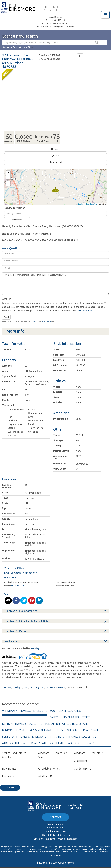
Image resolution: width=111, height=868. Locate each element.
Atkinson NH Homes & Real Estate (24, 738)
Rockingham (37, 682)
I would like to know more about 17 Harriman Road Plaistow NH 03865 (55, 278)
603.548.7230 (59, 20)
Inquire (55, 149)
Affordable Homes (49, 763)
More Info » (10, 572)
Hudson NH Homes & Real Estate (77, 725)
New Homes (9, 763)
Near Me (27, 47)
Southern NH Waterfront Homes (72, 738)
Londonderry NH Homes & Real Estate (28, 725)
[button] (97, 43)
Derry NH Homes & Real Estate (22, 718)
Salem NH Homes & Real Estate (70, 712)
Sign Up (59, 17)
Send (6, 312)
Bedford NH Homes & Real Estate (24, 731)
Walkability (11, 636)
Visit (55, 154)
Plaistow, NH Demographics (21, 606)
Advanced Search (11, 47)
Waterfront (81, 756)
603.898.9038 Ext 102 (59, 23)
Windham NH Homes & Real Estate (25, 705)
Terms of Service (46, 316)
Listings (17, 682)
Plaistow (51, 682)
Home (7, 682)
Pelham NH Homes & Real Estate (66, 718)
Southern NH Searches (65, 705)
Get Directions (17, 215)
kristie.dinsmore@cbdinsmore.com (58, 27)
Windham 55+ (46, 771)
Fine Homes (9, 771)
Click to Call (55, 159)
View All (10, 782)
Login (51, 17)
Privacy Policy (85, 305)
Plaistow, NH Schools (17, 626)
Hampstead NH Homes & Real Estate (73, 731)
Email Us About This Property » (21, 567)
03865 (61, 682)
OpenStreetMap (92, 199)
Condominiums (83, 763)
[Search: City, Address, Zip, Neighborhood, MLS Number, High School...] (45, 43)
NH (26, 682)
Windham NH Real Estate (88, 748)
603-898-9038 (18, 580)
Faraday (35, 643)
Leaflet (81, 199)
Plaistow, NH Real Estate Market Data (27, 616)
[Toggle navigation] (105, 15)
